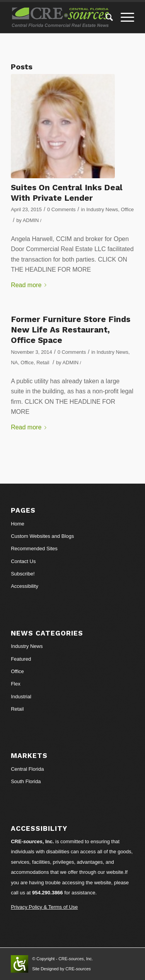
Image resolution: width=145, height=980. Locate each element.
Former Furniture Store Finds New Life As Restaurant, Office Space (71, 330)
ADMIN (31, 220)
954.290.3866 (48, 893)
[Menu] (124, 17)
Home (18, 524)
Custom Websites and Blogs (42, 536)
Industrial (21, 697)
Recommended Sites (34, 549)
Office (127, 209)
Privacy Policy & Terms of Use (44, 907)
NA (14, 363)
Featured (21, 659)
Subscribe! (23, 574)
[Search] (105, 17)
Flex (16, 684)
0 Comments (61, 209)
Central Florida (27, 769)
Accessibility (25, 586)
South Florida (26, 781)
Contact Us (23, 561)
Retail (43, 363)
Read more (30, 285)
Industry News (102, 209)
